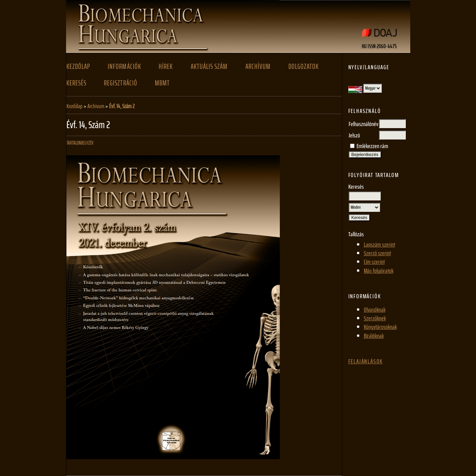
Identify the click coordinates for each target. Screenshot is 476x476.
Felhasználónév (363, 124)
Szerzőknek (375, 318)
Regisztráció (120, 83)
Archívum (258, 66)
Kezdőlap (78, 66)
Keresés (76, 83)
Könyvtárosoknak (380, 327)
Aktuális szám (209, 66)
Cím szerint (374, 262)
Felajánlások (366, 361)
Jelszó (354, 135)
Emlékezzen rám (372, 146)
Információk (124, 66)
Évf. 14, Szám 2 (122, 106)
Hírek (166, 66)
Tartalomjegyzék (80, 143)
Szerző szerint (377, 253)
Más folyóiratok (379, 271)
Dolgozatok (304, 66)
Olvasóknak (375, 310)
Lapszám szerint (379, 245)
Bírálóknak (374, 336)
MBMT (162, 83)
